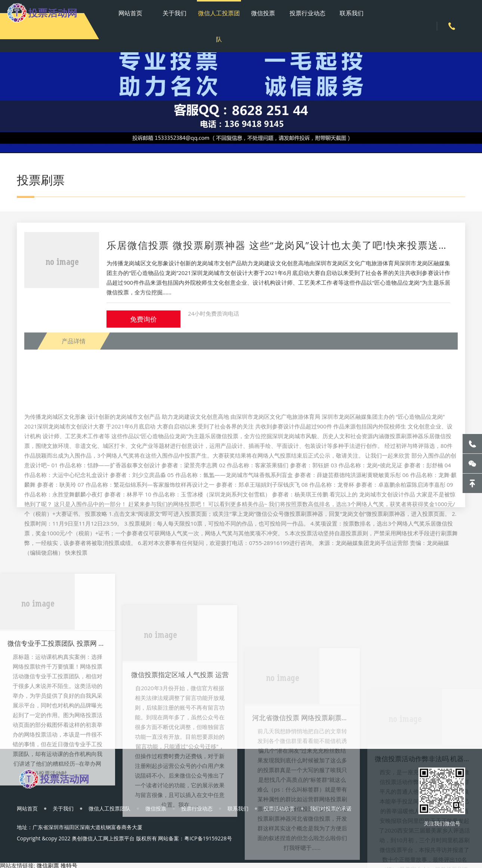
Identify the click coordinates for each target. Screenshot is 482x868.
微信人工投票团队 (219, 26)
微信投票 (263, 13)
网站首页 (130, 13)
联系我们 (352, 13)
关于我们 (174, 13)
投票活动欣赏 (279, 808)
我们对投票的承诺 (331, 808)
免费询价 (143, 326)
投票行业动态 (308, 13)
